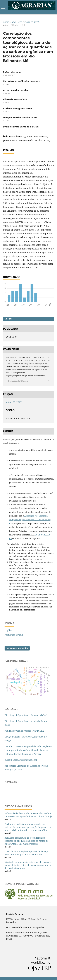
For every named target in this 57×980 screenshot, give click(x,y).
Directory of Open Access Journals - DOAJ (26, 715)
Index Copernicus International (21, 760)
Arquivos (17, 22)
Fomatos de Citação (18, 381)
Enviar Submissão (17, 648)
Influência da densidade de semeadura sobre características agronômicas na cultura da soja (28, 815)
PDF (10, 319)
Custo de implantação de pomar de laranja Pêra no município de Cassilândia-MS (26, 853)
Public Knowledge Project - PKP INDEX (24, 731)
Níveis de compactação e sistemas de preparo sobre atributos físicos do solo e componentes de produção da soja (28, 865)
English (8, 630)
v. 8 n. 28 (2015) (32, 22)
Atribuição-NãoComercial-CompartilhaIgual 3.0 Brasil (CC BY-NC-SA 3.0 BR (30, 520)
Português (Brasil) (14, 635)
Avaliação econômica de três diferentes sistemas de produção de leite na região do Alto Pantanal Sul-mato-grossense (27, 841)
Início (6, 22)
